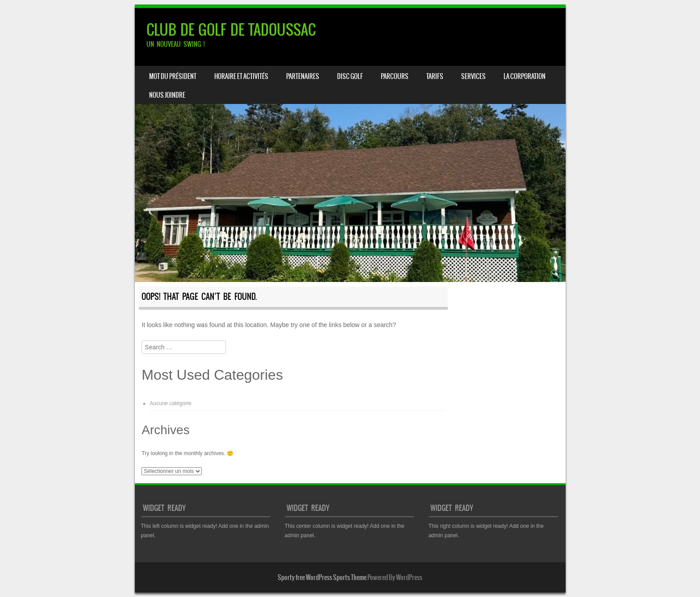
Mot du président (173, 76)
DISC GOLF (350, 76)
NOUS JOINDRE (167, 95)
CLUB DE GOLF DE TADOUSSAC (231, 30)
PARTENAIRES (303, 76)
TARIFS (435, 76)
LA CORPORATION (525, 76)
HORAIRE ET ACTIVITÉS (241, 76)
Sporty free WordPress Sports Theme (322, 577)
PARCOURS (395, 76)
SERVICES (473, 76)
